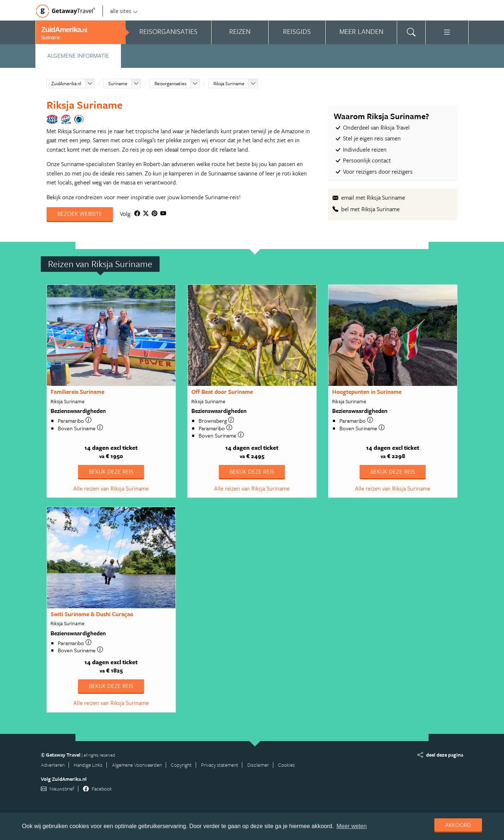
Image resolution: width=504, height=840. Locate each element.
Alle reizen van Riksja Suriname (111, 488)
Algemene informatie (78, 56)
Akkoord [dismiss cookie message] (458, 825)
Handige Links (88, 765)
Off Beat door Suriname (222, 392)
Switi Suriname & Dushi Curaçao (92, 614)
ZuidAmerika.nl (66, 83)
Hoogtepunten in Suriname (367, 392)
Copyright (181, 765)
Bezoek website (80, 214)
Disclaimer (258, 765)
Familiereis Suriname (77, 392)
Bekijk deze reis (111, 471)
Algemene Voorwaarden (137, 765)
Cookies (286, 765)
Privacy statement (220, 765)
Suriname (118, 83)
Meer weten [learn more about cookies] (352, 826)
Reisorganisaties (170, 83)
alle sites (124, 11)
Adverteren (53, 765)
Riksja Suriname (229, 83)
